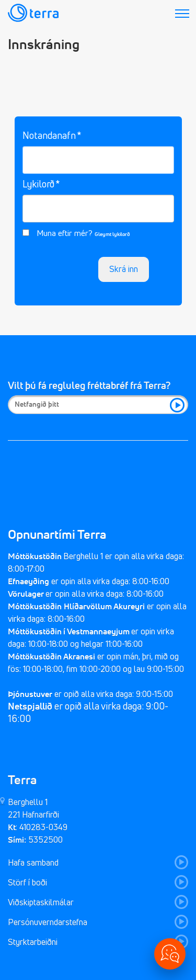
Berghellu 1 (28, 802)
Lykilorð (38, 185)
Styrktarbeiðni (33, 942)
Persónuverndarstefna (48, 923)
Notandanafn (49, 136)
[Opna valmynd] (170, 954)
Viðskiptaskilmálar (42, 903)
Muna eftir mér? (65, 234)
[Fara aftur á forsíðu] (33, 14)
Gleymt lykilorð (112, 234)
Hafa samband (33, 863)
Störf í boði (27, 883)
